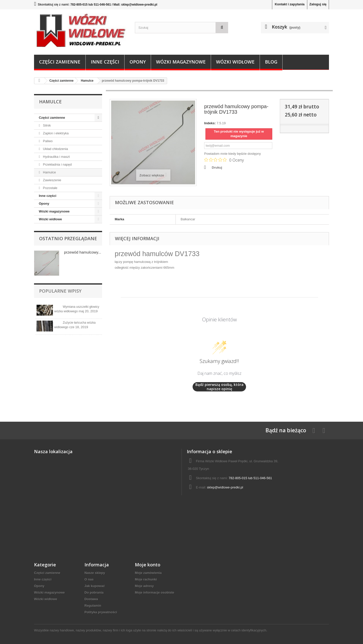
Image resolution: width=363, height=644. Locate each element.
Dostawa (91, 599)
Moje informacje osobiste (155, 592)
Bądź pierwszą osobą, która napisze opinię (219, 387)
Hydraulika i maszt (56, 157)
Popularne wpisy (60, 291)
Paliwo (47, 141)
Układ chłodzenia (55, 149)
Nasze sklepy (95, 573)
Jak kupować (95, 586)
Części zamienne (60, 62)
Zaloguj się (318, 4)
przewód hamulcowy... (83, 252)
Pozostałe (50, 188)
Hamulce (49, 172)
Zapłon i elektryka (55, 133)
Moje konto (148, 565)
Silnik (47, 125)
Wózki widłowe (235, 62)
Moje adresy (144, 586)
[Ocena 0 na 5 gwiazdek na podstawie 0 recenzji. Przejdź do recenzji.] (224, 160)
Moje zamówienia (148, 573)
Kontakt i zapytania (290, 4)
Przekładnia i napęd (57, 164)
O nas (89, 579)
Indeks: (210, 123)
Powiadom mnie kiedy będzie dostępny (233, 154)
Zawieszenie (52, 180)
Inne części (105, 62)
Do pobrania (94, 592)
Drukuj (217, 167)
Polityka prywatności (101, 612)
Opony (138, 62)
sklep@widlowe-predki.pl (225, 487)
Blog (271, 62)
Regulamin (93, 606)
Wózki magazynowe (181, 62)
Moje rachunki (146, 579)
